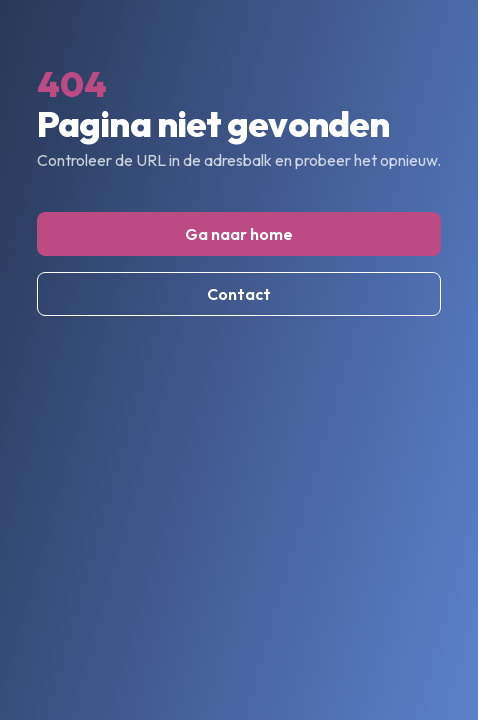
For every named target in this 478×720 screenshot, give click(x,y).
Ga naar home (239, 234)
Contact (239, 294)
